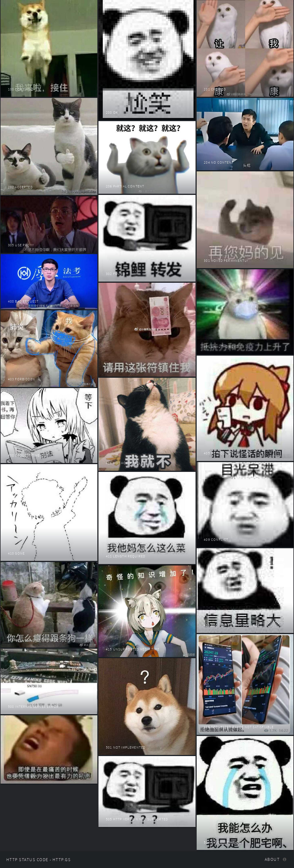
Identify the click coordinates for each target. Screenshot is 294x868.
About (272, 859)
